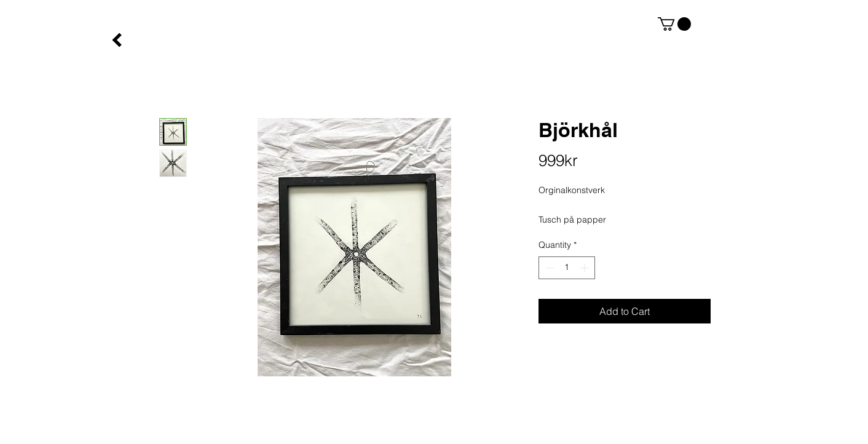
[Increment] (586, 268)
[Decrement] (548, 268)
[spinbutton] (567, 268)
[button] (674, 24)
